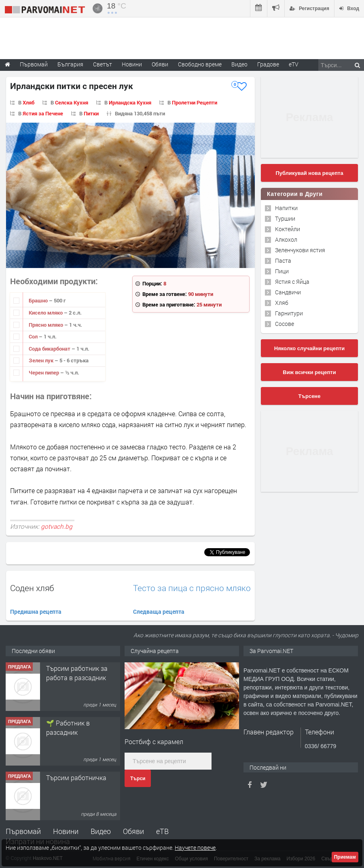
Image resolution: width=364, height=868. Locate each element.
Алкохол (286, 239)
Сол (34, 336)
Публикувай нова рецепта (309, 173)
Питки (91, 113)
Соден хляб (32, 588)
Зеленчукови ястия (300, 250)
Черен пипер (44, 372)
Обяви (133, 831)
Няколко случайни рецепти (309, 348)
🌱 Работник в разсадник (68, 727)
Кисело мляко (46, 313)
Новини (132, 64)
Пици (282, 271)
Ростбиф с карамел (154, 741)
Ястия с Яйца (292, 282)
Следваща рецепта (159, 612)
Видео (101, 831)
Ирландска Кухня (130, 102)
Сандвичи (288, 292)
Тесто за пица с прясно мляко (192, 588)
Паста (283, 261)
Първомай (23, 831)
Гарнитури (289, 313)
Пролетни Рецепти (195, 102)
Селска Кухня (72, 102)
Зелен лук (42, 360)
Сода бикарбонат (50, 349)
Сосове (285, 324)
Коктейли (288, 229)
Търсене (310, 396)
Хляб (29, 102)
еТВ (162, 831)
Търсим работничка (76, 778)
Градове (268, 64)
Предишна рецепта (36, 612)
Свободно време (200, 64)
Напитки (286, 208)
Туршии (285, 218)
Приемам (345, 857)
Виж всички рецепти (309, 372)
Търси (138, 779)
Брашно (39, 300)
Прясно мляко (47, 325)
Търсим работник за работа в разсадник (77, 673)
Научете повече (195, 848)
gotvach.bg (57, 526)
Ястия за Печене (43, 113)
